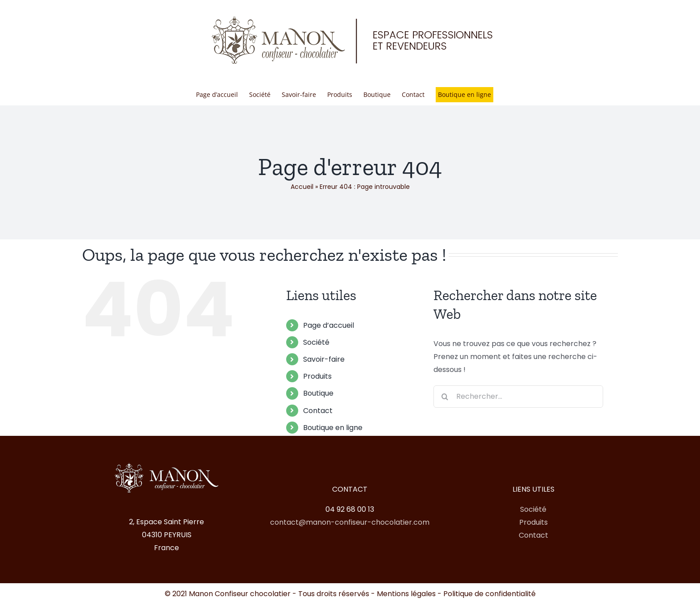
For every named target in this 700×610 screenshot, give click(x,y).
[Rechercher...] (518, 397)
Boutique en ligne (333, 428)
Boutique (318, 393)
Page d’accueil (329, 325)
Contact (318, 411)
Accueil (302, 187)
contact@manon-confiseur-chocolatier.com (350, 522)
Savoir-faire (324, 359)
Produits (317, 376)
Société (316, 342)
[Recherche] (445, 397)
